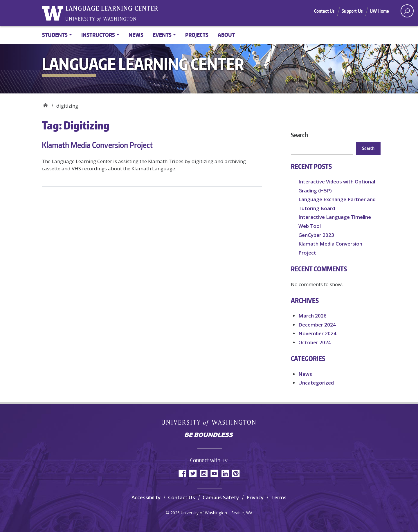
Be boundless (209, 435)
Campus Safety (221, 497)
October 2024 (315, 342)
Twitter (193, 473)
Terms (279, 497)
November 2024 (317, 333)
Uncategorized (316, 383)
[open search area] (407, 11)
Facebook (182, 473)
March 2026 (312, 316)
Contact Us (324, 11)
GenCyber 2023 (316, 235)
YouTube (214, 473)
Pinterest (236, 473)
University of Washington (209, 423)
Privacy (255, 497)
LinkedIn (225, 473)
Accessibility (146, 497)
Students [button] (55, 35)
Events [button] (162, 35)
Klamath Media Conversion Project (97, 145)
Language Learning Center (45, 104)
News (136, 35)
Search (299, 135)
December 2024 (317, 325)
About (226, 35)
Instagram (204, 473)
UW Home (379, 11)
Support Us (352, 11)
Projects (197, 35)
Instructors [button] (98, 35)
